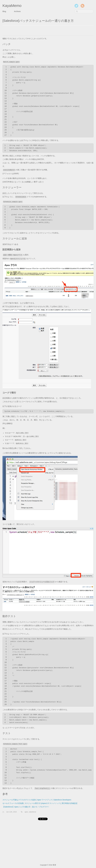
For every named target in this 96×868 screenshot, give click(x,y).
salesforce (32, 812)
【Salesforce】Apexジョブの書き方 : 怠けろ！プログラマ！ (26, 807)
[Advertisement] (32, 31)
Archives (17, 11)
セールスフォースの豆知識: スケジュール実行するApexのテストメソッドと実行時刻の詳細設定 (40, 803)
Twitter (76, 6)
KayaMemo (12, 6)
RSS (82, 6)
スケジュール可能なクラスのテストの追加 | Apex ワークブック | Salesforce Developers (37, 800)
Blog (4, 11)
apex (26, 812)
